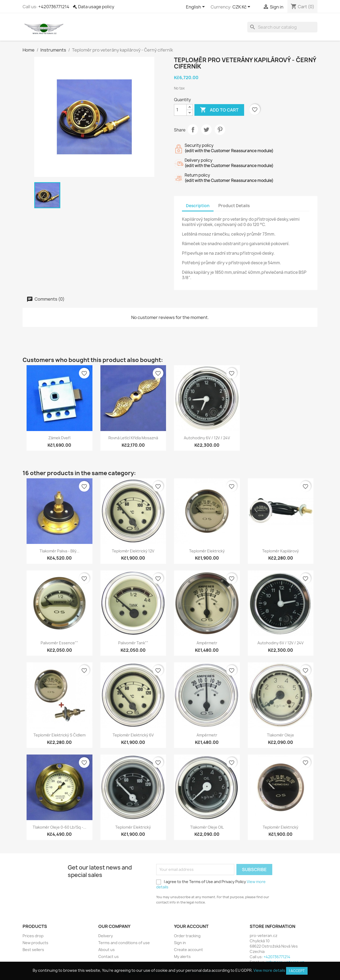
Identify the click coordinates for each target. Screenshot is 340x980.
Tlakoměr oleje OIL (207, 827)
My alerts (182, 956)
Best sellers (33, 950)
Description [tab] (198, 206)
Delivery (106, 936)
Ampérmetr (207, 643)
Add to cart (219, 110)
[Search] (282, 27)
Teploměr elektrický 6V (133, 735)
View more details (269, 970)
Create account (188, 950)
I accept (297, 971)
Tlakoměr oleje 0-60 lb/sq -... (59, 827)
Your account (191, 926)
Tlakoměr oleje (280, 735)
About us (107, 950)
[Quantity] (180, 110)
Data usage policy (96, 7)
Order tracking (187, 936)
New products (35, 943)
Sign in (180, 943)
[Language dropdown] (196, 7)
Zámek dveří (59, 438)
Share (193, 130)
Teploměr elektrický (207, 551)
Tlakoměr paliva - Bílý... (59, 551)
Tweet (206, 130)
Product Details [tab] (234, 206)
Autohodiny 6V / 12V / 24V (207, 438)
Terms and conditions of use (124, 943)
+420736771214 (54, 7)
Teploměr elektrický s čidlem (59, 735)
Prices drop (33, 936)
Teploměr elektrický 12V (133, 551)
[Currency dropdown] (242, 7)
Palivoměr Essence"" (59, 643)
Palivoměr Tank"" (133, 643)
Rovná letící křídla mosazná (133, 438)
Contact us (109, 956)
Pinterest (220, 130)
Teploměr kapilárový (280, 551)
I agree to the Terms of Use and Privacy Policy (211, 884)
